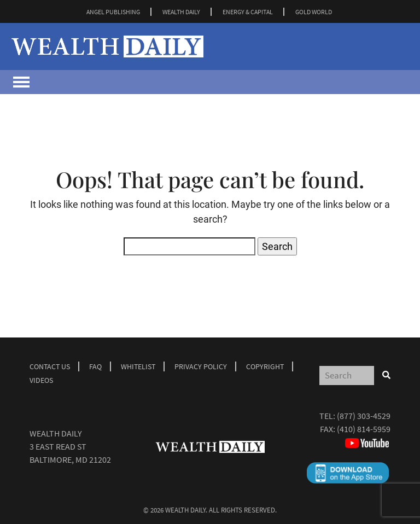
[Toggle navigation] (21, 82)
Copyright (265, 366)
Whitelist (138, 366)
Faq (95, 366)
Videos (41, 380)
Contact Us (50, 366)
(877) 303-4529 (364, 416)
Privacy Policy (201, 366)
